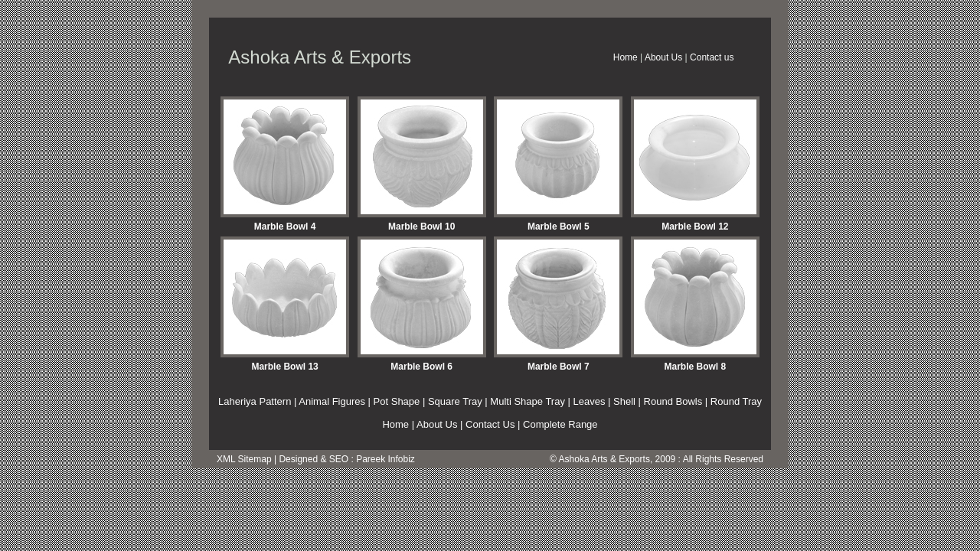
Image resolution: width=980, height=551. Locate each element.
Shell (624, 401)
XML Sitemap (244, 459)
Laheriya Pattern (255, 401)
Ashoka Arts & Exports (604, 459)
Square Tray (455, 401)
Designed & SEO (314, 459)
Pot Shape (397, 401)
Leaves (590, 401)
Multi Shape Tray (528, 401)
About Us (663, 57)
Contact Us (490, 424)
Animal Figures (332, 401)
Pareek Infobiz (385, 459)
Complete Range (560, 424)
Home (626, 57)
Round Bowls (673, 401)
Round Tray (736, 401)
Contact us (712, 57)
